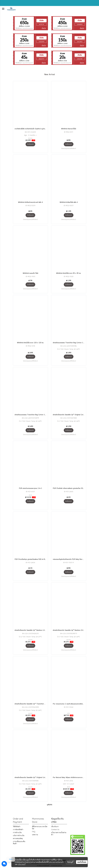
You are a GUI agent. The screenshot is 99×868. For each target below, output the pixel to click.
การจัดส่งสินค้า (18, 829)
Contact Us (55, 829)
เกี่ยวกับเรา (55, 827)
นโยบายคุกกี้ (22, 864)
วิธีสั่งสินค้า (17, 827)
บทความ (35, 835)
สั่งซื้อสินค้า (30, 144)
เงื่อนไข (44, 28)
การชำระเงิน (17, 832)
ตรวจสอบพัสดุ (18, 838)
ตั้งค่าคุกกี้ (70, 862)
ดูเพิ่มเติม (50, 805)
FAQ (34, 832)
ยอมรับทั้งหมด (82, 862)
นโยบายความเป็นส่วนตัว (56, 862)
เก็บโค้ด (41, 21)
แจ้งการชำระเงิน (19, 835)
